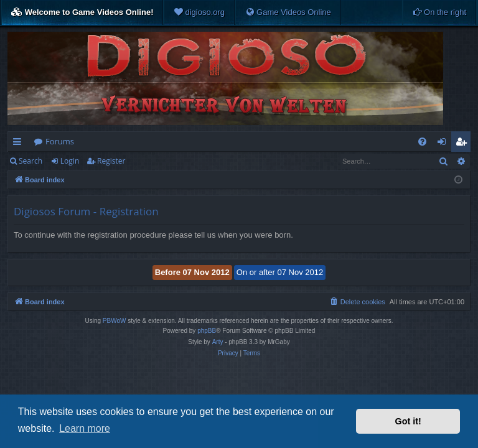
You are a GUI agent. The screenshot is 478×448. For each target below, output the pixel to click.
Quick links (20, 144)
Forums (60, 141)
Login (70, 161)
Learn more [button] (85, 428)
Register (111, 161)
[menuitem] (199, 12)
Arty (218, 342)
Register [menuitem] (464, 144)
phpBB (207, 331)
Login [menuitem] (444, 144)
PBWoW (115, 321)
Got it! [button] (408, 421)
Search (30, 161)
